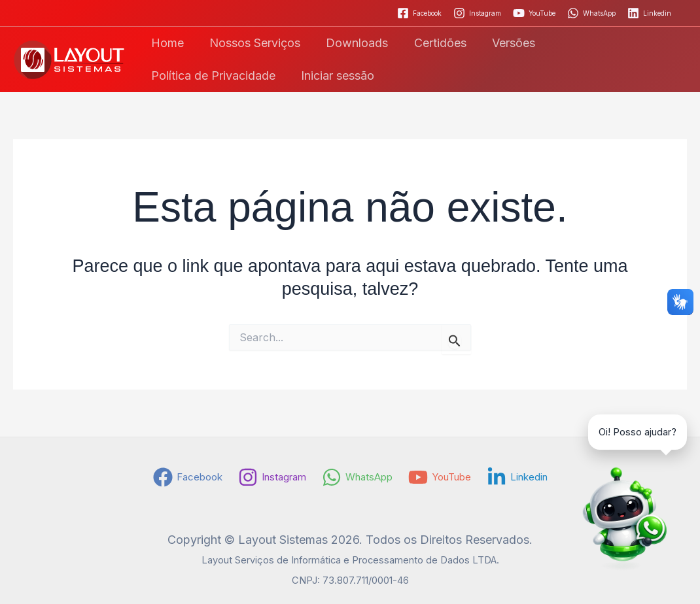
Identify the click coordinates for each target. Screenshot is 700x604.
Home (166, 43)
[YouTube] (534, 13)
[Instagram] (477, 13)
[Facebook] (419, 13)
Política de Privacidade (611, 43)
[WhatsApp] (591, 13)
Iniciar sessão (186, 75)
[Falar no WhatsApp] (621, 526)
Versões (504, 43)
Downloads (352, 43)
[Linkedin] (649, 13)
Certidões (432, 43)
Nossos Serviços (252, 43)
